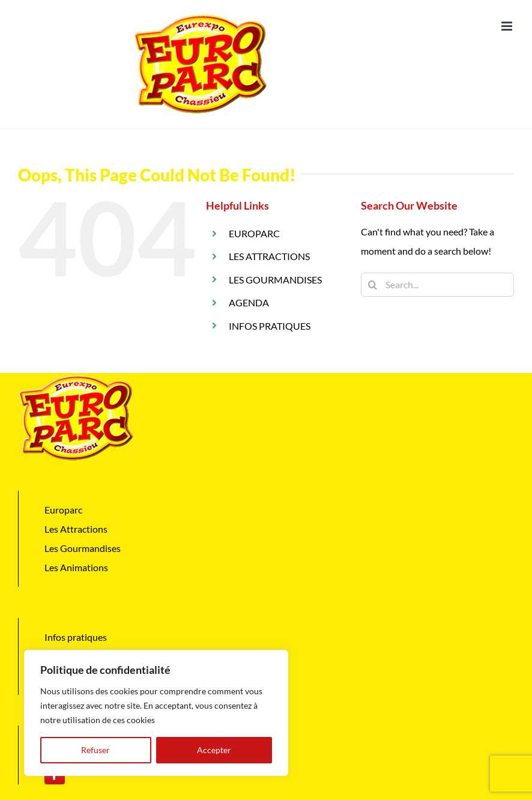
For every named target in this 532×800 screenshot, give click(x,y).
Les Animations (76, 567)
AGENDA (249, 302)
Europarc (63, 510)
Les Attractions (76, 529)
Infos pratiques (76, 637)
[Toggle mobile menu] (508, 26)
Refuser (95, 750)
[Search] (373, 285)
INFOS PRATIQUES (270, 326)
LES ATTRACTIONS (269, 256)
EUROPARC (254, 233)
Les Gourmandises (83, 548)
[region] (156, 713)
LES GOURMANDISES (275, 280)
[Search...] (437, 285)
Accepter (214, 750)
